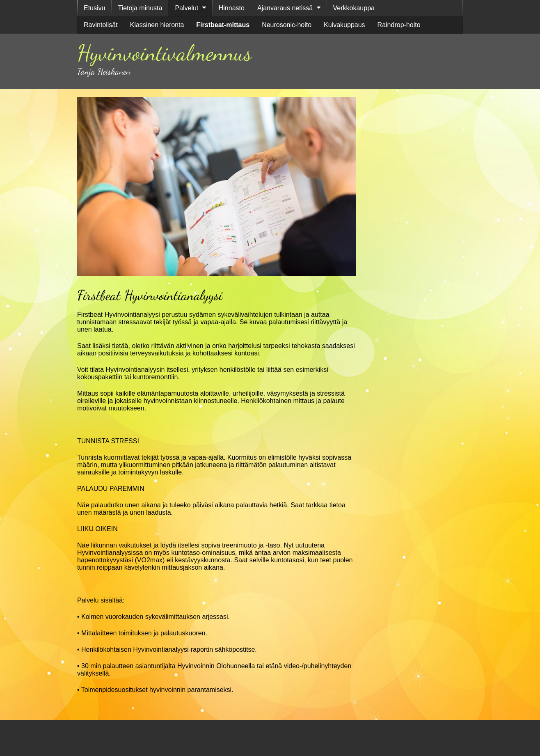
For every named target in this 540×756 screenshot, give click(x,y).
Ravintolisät (101, 25)
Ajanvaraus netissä (285, 8)
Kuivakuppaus (344, 25)
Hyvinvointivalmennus (165, 53)
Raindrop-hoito (399, 25)
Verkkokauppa (354, 8)
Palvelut (186, 8)
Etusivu (94, 8)
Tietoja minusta (140, 8)
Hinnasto (232, 8)
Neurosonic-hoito (287, 25)
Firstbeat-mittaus (223, 25)
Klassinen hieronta (157, 25)
